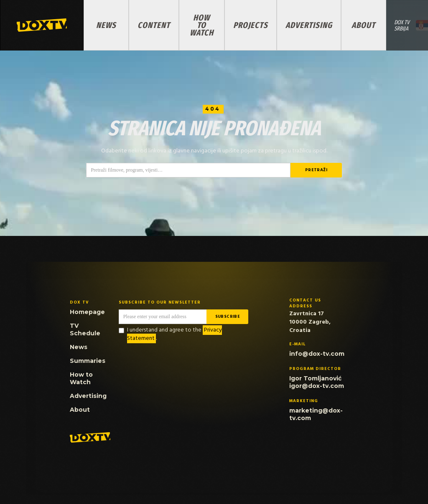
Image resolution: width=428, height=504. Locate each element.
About (363, 25)
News (106, 25)
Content (154, 25)
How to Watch (202, 25)
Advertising (309, 25)
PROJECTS (251, 25)
